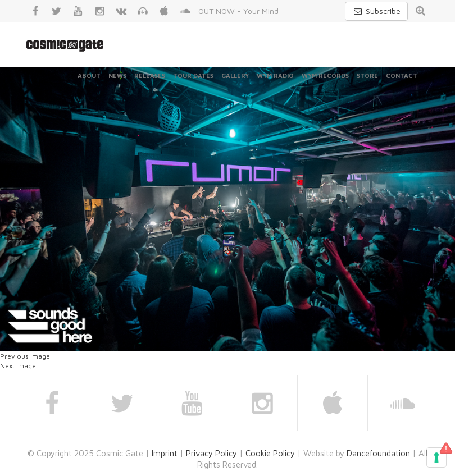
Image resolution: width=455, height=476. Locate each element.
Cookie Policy (270, 453)
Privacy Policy (211, 453)
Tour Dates (193, 75)
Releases (150, 75)
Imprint (165, 453)
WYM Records (325, 75)
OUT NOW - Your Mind (238, 11)
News (117, 75)
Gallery (235, 75)
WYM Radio (275, 75)
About (89, 75)
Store (367, 75)
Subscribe (376, 11)
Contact (402, 75)
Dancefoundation (378, 453)
